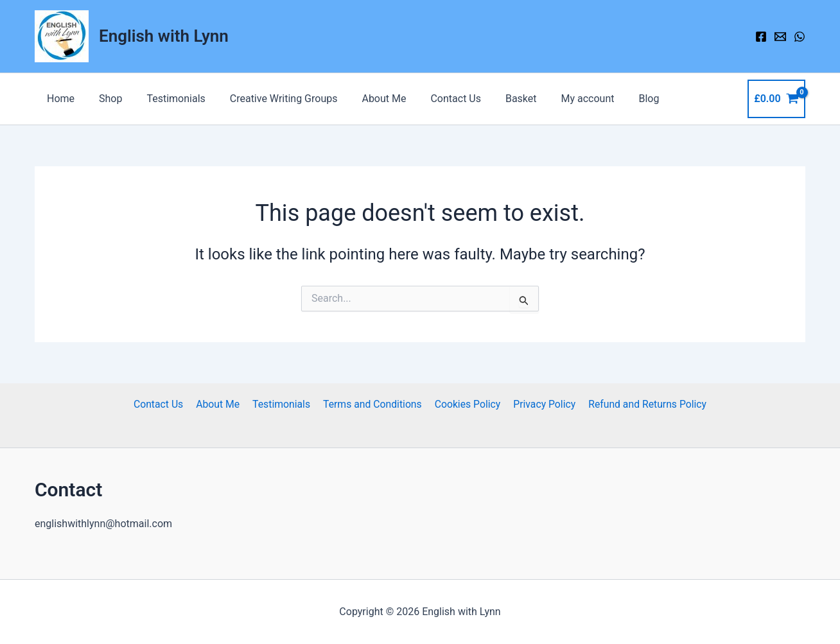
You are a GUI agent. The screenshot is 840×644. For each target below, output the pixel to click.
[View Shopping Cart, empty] (776, 99)
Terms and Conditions (372, 404)
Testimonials (166, 99)
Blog (617, 99)
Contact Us (435, 99)
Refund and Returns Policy (643, 404)
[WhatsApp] (800, 37)
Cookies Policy (466, 404)
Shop (105, 99)
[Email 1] (780, 37)
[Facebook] (761, 37)
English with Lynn (164, 36)
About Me (367, 99)
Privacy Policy (541, 404)
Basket (496, 99)
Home (59, 99)
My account (559, 99)
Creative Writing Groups (270, 99)
